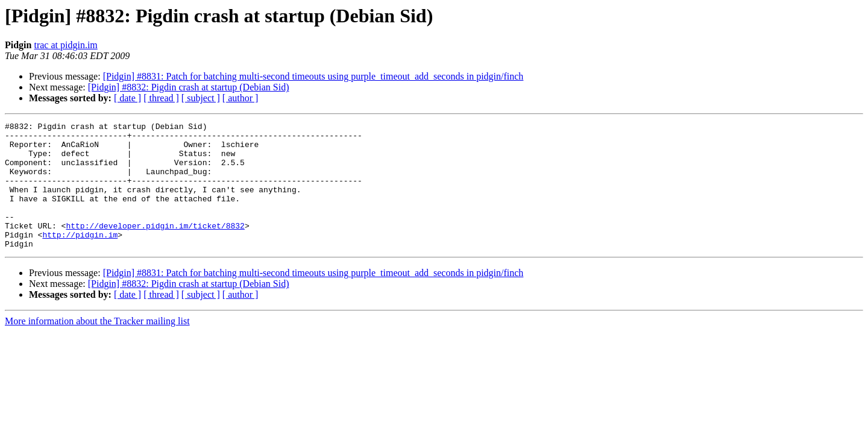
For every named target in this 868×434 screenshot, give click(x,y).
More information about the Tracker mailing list (97, 346)
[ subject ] (201, 98)
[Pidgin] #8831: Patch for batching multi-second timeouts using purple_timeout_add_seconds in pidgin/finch (313, 76)
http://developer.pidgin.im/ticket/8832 (155, 247)
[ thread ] (161, 98)
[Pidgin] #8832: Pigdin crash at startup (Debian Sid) (189, 87)
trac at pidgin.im (65, 45)
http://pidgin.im (80, 258)
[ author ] (241, 98)
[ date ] (127, 98)
